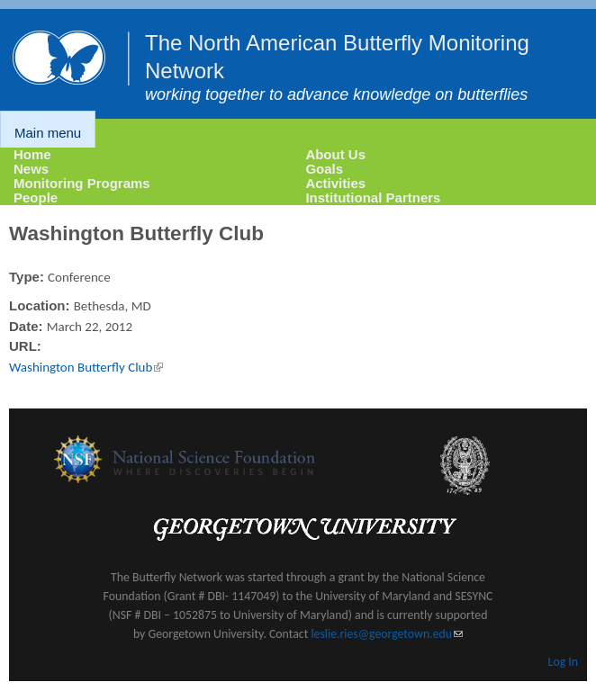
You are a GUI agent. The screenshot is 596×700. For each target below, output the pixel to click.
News (31, 169)
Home (32, 154)
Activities (335, 183)
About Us (335, 154)
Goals (324, 169)
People (36, 197)
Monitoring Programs (82, 183)
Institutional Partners (373, 197)
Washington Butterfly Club (86, 367)
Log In (563, 662)
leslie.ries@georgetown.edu (387, 634)
